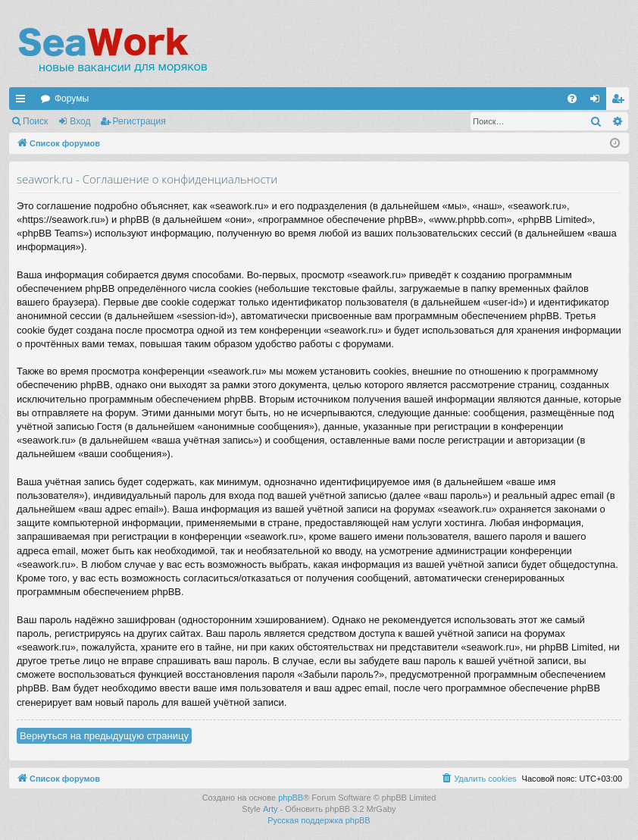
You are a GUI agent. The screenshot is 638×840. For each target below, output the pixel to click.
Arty (271, 809)
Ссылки (23, 102)
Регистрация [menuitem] (621, 102)
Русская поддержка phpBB (319, 820)
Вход (80, 121)
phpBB (291, 798)
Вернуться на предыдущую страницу (104, 736)
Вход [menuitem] (598, 102)
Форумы (72, 99)
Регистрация (139, 121)
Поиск (35, 121)
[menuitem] (572, 99)
